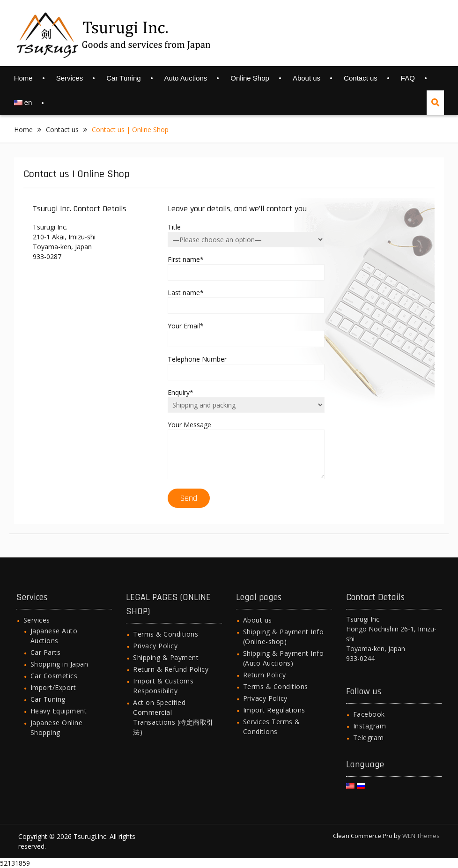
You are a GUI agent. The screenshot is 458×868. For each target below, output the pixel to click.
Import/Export (53, 687)
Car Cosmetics (54, 676)
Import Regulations (274, 710)
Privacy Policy (155, 646)
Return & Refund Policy (171, 669)
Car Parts (46, 652)
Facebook (369, 714)
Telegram (369, 738)
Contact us (361, 78)
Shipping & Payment (166, 657)
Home (23, 78)
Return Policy (265, 675)
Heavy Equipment (59, 711)
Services (70, 78)
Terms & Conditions (166, 634)
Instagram (370, 726)
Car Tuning (123, 78)
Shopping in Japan (59, 664)
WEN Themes (421, 836)
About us (307, 78)
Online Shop (250, 78)
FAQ (408, 78)
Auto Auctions (186, 78)
